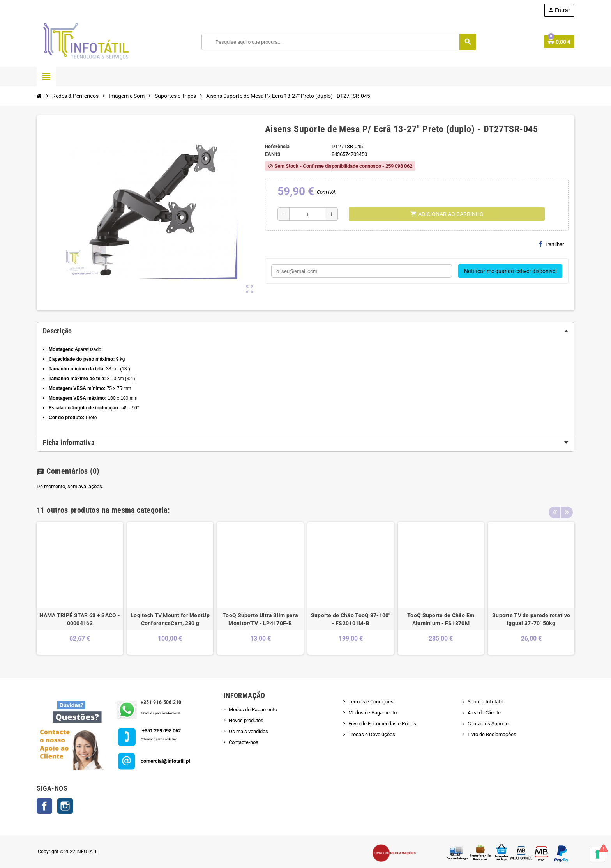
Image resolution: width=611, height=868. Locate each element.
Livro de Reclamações (492, 734)
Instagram (65, 806)
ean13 (273, 154)
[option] (80, 588)
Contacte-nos (244, 742)
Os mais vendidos (248, 731)
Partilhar (551, 244)
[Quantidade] (308, 214)
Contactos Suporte (488, 724)
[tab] (305, 331)
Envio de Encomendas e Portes (382, 724)
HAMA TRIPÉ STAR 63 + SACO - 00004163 (80, 619)
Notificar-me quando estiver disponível (510, 271)
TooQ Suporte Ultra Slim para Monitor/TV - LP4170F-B (260, 619)
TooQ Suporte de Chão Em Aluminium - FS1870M (441, 619)
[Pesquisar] (339, 42)
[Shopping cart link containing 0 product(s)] (559, 42)
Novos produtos (246, 720)
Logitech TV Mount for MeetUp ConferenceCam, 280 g (170, 619)
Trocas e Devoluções (372, 734)
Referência (277, 146)
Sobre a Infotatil (485, 702)
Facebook (44, 806)
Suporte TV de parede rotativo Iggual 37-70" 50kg (531, 619)
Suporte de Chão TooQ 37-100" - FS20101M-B (351, 619)
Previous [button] (554, 508)
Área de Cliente (484, 713)
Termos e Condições (371, 702)
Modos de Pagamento (253, 709)
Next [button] (567, 508)
